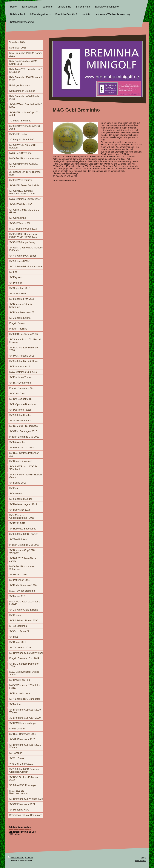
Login (144, 858)
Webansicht (141, 860)
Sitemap (29, 858)
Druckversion (16, 858)
